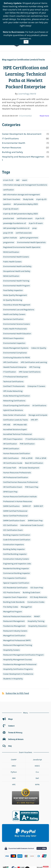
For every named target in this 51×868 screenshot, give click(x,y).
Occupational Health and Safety (17, 246)
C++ (37, 747)
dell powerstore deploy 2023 (26, 179)
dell (18, 155)
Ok (26, 42)
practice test (9, 193)
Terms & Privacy (15, 707)
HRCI (14, 741)
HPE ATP (34, 395)
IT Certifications (10, 113)
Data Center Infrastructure (14, 390)
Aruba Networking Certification (17, 371)
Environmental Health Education (17, 308)
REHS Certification (11, 227)
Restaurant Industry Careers (15, 606)
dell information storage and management (21, 169)
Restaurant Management (14, 596)
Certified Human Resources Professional (20, 457)
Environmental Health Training (16, 256)
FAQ (10, 721)
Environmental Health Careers (16, 232)
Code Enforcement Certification (17, 515)
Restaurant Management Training (18, 620)
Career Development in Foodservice (18, 649)
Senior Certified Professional (15, 491)
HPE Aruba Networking (13, 366)
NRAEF (37, 591)
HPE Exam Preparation (13, 414)
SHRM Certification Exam (14, 495)
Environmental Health (14, 118)
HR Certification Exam (13, 462)
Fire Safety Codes (11, 582)
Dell (37, 753)
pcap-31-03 (8, 208)
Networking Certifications (14, 375)
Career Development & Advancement (22, 109)
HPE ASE (7, 399)
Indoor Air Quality (39, 323)
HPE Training (35, 342)
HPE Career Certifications (30, 347)
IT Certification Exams (35, 414)
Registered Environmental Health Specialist (22, 222)
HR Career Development (29, 443)
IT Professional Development (15, 351)
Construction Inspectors (14, 519)
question (7, 179)
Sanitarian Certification (13, 294)
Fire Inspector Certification (15, 553)
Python (14, 747)
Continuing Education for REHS (17, 332)
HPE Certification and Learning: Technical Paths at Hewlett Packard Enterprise (26, 52)
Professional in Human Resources (18, 476)
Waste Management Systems (16, 323)
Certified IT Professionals (14, 361)
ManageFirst (26, 582)
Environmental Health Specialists (31, 217)
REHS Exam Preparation (13, 313)
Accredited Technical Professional (18, 409)
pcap (34, 203)
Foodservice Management (14, 601)
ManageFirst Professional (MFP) (17, 615)
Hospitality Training (36, 596)
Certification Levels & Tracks (16, 395)
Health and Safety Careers (14, 289)
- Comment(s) (25, 91)
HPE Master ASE (20, 399)
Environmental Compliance (15, 328)
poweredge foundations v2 (15, 198)
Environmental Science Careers (17, 299)
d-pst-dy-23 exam (11, 184)
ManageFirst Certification (14, 610)
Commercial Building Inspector (17, 548)
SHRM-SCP (38, 481)
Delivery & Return (16, 714)
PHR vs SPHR (27, 433)
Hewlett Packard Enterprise (15, 342)
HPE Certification (11, 337)
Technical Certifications (13, 356)
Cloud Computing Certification (16, 380)
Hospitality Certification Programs (18, 644)
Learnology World (27, 68)
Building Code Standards (14, 577)
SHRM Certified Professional (15, 486)
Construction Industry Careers (16, 534)
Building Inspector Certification (17, 510)
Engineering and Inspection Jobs (17, 539)
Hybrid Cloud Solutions (13, 385)
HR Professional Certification (16, 452)
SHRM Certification (11, 481)
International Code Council (32, 500)
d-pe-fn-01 (40, 193)
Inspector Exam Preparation (15, 572)
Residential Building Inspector (16, 543)
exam (25, 155)
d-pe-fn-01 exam (36, 198)
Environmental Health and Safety (17, 241)
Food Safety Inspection (13, 265)
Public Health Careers (12, 236)
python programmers (29, 212)
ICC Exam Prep (37, 563)
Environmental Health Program (17, 260)
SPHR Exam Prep (10, 467)
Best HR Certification (34, 438)
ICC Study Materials (38, 572)
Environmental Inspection (14, 318)
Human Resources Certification (17, 428)
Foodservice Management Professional (20, 639)
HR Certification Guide (13, 438)
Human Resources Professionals (17, 447)
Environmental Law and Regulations (19, 284)
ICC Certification (10, 500)
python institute (10, 212)
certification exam (25, 193)
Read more (44, 91)
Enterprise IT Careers (36, 361)
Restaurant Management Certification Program (23, 630)
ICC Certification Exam (13, 505)
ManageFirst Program (13, 587)
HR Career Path (10, 443)
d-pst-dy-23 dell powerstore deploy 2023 (20, 189)
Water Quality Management (15, 270)
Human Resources (12, 122)
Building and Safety (12, 127)
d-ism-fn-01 (8, 155)
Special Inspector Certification (16, 558)
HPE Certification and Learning (34, 337)
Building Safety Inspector (14, 524)
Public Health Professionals (15, 304)
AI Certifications (39, 380)
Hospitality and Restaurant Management (23, 133)
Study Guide (28, 174)
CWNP (14, 734)
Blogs (10, 694)
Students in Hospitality (13, 654)
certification (8, 165)
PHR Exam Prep (32, 462)
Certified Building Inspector (15, 529)
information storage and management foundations (25, 160)
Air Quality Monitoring (13, 275)
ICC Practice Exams (12, 567)
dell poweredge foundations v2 (16, 203)
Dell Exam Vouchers (12, 174)
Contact (11, 701)
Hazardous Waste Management (17, 280)
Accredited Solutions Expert (15, 404)
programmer (9, 217)
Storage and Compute (38, 390)
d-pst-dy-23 (41, 174)
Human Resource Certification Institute (20, 471)
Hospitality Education (38, 601)
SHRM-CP (27, 481)
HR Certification (10, 419)
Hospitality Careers (11, 625)
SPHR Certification (11, 423)
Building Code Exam (31, 567)
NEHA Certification (11, 251)
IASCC (37, 741)
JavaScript (37, 734)
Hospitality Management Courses (18, 634)
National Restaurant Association (17, 591)
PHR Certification (27, 419)
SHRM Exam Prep (35, 495)
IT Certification (10, 347)
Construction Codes (36, 577)
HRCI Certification (11, 433)
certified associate (24, 208)
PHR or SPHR (41, 433)
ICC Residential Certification (15, 563)
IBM (14, 753)
